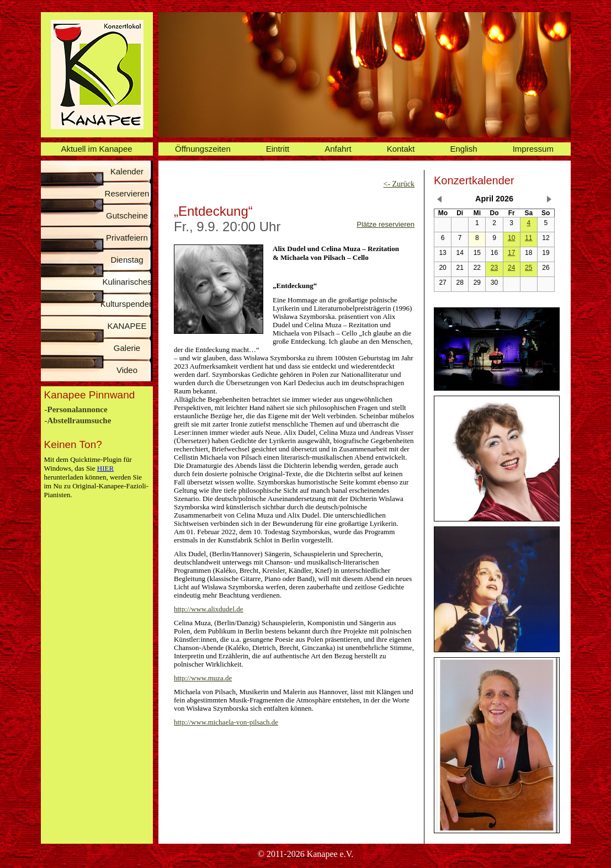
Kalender (127, 171)
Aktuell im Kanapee (96, 149)
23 (494, 268)
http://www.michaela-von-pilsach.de (226, 722)
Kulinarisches (127, 282)
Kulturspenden (127, 304)
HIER (105, 468)
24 (511, 268)
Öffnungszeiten (203, 149)
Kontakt (401, 149)
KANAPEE (127, 326)
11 (528, 238)
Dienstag (127, 260)
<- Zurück (399, 184)
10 (511, 238)
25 (528, 268)
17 (511, 253)
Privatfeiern (127, 238)
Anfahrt (338, 149)
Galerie (127, 348)
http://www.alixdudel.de (209, 609)
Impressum (533, 149)
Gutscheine (127, 215)
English (464, 149)
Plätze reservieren (386, 224)
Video (127, 370)
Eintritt (278, 149)
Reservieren (127, 193)
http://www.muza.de (203, 678)
